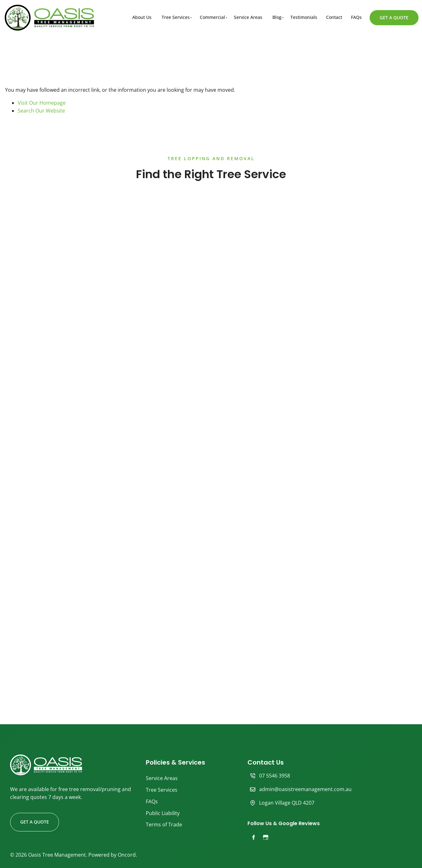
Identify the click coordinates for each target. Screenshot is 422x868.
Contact (334, 17)
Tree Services (176, 17)
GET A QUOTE (386, 14)
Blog (277, 17)
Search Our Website (41, 111)
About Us (142, 17)
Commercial (212, 17)
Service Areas (248, 17)
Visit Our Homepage (42, 103)
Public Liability (163, 813)
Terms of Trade (164, 824)
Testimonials (304, 17)
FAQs (356, 17)
